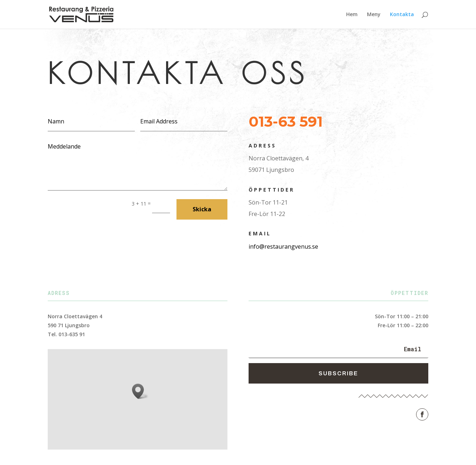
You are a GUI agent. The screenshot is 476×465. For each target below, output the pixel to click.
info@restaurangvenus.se (283, 246)
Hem (352, 15)
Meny (374, 15)
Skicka (202, 209)
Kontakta (402, 15)
